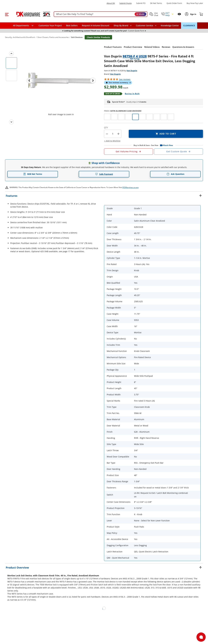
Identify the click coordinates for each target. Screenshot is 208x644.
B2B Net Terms (33, 174)
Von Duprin (132, 71)
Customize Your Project (50, 25)
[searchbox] (101, 14)
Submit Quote (126, 3)
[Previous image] (29, 81)
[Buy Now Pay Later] (195, 3)
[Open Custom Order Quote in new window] (179, 152)
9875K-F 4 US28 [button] (135, 56)
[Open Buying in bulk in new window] (131, 94)
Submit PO (141, 3)
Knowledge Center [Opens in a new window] (170, 25)
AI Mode (140, 14)
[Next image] (93, 81)
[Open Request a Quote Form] (128, 152)
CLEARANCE (189, 25)
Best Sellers (72, 25)
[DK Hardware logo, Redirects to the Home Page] (30, 14)
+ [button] (118, 134)
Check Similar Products (98, 37)
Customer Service (145, 26)
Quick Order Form (174, 3)
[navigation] (146, 26)
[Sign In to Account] (193, 14)
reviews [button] (125, 79)
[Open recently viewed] (179, 14)
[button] (7, 14)
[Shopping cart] (201, 14)
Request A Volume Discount (96, 25)
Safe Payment (104, 174)
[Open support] (201, 637)
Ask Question (175, 174)
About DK (111, 3)
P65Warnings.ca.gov (131, 187)
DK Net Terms (156, 3)
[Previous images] (11, 54)
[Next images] (11, 122)
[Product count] (113, 134)
